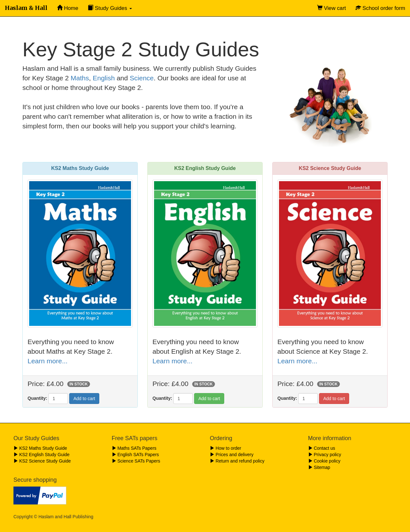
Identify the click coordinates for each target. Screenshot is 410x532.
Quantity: (37, 398)
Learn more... (48, 361)
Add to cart (84, 399)
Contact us (322, 448)
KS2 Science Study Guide (42, 461)
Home (68, 8)
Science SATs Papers (136, 461)
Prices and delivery (232, 455)
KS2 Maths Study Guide (40, 448)
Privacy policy (325, 455)
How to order (225, 448)
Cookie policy (324, 461)
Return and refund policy (237, 461)
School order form (380, 8)
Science (142, 78)
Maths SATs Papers (134, 448)
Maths (80, 78)
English (104, 78)
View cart (332, 8)
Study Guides (110, 8)
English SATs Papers (135, 455)
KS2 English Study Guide (41, 455)
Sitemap (319, 467)
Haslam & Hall (26, 8)
